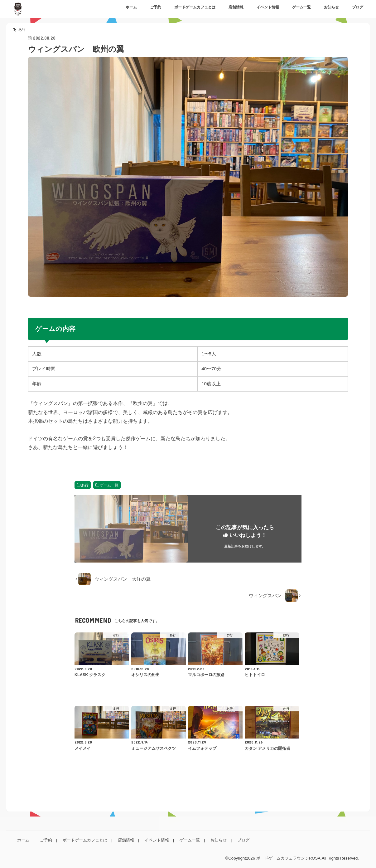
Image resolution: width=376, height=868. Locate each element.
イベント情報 (268, 7)
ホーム (131, 7)
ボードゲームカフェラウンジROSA (288, 858)
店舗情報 (236, 7)
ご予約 (156, 7)
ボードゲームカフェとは (195, 7)
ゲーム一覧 (301, 7)
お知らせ (331, 7)
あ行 (85, 485)
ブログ (358, 7)
